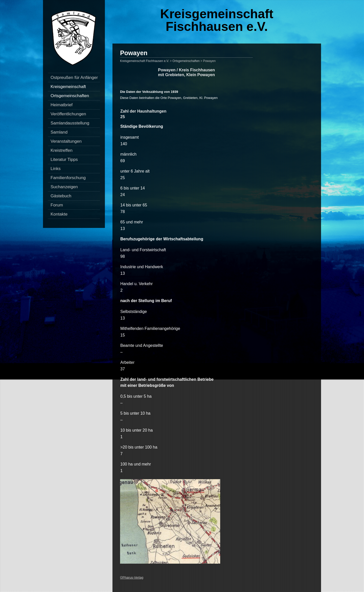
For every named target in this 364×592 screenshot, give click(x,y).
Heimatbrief (62, 105)
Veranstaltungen (66, 141)
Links (56, 169)
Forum (57, 205)
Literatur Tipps (64, 160)
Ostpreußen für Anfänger (74, 78)
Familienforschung (68, 178)
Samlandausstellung (70, 123)
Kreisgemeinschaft (68, 87)
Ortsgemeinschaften (70, 96)
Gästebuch (61, 196)
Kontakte (59, 214)
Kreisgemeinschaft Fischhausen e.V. (217, 20)
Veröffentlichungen (68, 114)
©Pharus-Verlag (132, 577)
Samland (59, 132)
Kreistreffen (62, 150)
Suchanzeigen (64, 187)
